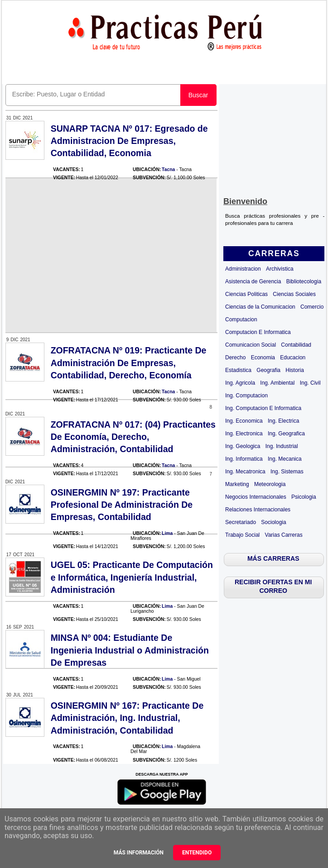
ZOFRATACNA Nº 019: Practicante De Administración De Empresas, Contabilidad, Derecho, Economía (129, 363)
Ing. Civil (310, 383)
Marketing (237, 484)
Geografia (268, 370)
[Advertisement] (274, 138)
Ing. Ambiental (277, 383)
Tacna (168, 169)
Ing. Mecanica (285, 459)
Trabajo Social (242, 535)
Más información (139, 853)
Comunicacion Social (251, 345)
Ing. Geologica (243, 446)
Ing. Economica (244, 421)
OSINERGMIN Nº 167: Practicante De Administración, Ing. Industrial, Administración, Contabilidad (127, 718)
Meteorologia (270, 484)
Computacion (241, 320)
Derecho (235, 358)
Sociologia (273, 522)
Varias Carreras (284, 535)
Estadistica (238, 370)
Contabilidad (296, 345)
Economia (263, 358)
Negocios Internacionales (256, 497)
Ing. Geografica (286, 434)
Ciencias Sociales (294, 294)
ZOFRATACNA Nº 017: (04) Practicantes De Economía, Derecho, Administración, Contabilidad (133, 437)
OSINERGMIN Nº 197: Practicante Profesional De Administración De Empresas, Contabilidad (122, 505)
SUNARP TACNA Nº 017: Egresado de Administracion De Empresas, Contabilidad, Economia (129, 141)
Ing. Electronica (244, 434)
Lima (167, 533)
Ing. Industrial (282, 446)
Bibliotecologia (304, 281)
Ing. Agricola (240, 383)
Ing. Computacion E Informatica (263, 408)
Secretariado (241, 522)
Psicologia (304, 497)
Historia (295, 370)
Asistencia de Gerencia (253, 281)
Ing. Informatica (244, 459)
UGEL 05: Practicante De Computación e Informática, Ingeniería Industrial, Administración (132, 577)
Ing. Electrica (283, 421)
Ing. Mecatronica (245, 472)
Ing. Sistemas (287, 472)
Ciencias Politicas (246, 294)
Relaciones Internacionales (258, 510)
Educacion (293, 358)
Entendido (197, 853)
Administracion (243, 269)
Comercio (312, 307)
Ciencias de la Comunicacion (260, 307)
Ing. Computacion (246, 396)
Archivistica (280, 269)
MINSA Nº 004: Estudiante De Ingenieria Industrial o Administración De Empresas (130, 650)
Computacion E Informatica (258, 332)
